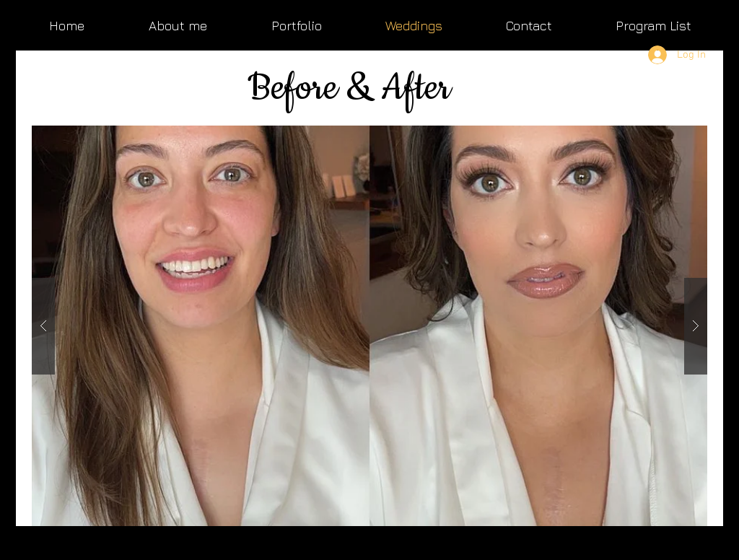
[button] (369, 326)
